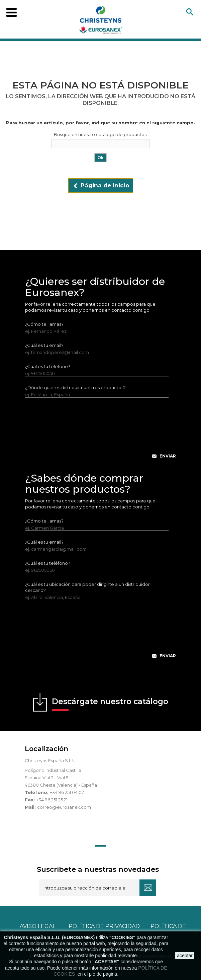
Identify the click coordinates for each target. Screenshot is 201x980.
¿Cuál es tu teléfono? (48, 366)
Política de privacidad (104, 926)
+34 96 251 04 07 (67, 792)
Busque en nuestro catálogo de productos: (101, 134)
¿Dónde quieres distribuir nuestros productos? (75, 387)
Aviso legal (38, 926)
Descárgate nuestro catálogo (110, 704)
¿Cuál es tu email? (44, 345)
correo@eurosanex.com (64, 807)
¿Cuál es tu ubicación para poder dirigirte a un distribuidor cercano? (87, 587)
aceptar (185, 956)
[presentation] (101, 433)
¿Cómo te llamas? (44, 324)
